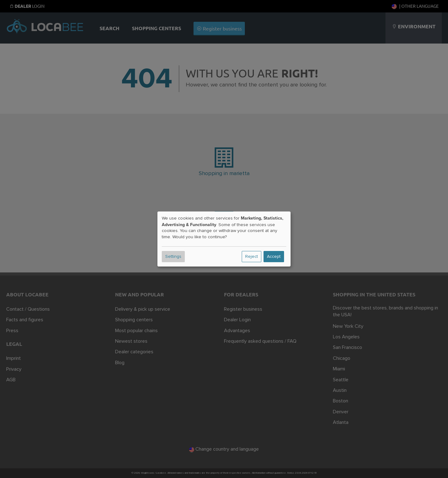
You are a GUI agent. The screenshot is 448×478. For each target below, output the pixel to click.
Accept (274, 257)
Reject (252, 257)
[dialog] (224, 239)
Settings (173, 257)
